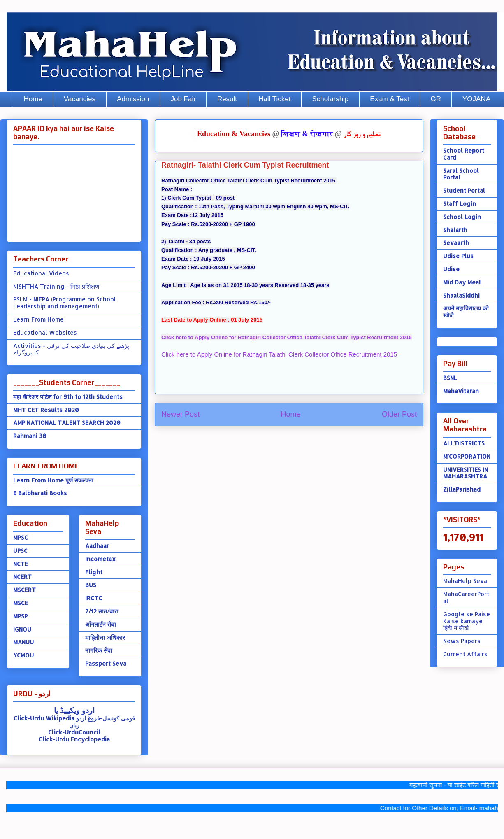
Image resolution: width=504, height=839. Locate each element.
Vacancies (80, 99)
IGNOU (22, 629)
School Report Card (464, 154)
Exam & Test (389, 99)
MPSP (20, 616)
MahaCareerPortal (466, 597)
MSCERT (24, 590)
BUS (91, 585)
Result (227, 99)
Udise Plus (458, 256)
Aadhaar (97, 546)
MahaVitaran (461, 391)
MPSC (21, 537)
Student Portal (464, 190)
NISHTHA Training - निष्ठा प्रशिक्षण (56, 286)
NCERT (22, 577)
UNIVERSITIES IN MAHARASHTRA (466, 473)
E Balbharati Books (40, 493)
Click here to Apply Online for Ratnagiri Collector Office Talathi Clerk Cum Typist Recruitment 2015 (287, 337)
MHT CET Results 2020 (46, 410)
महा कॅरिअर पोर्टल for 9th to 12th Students (68, 397)
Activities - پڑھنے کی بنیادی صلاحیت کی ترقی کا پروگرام (71, 349)
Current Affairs (465, 654)
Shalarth (455, 230)
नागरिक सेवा (99, 650)
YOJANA (476, 99)
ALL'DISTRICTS (464, 443)
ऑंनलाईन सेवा (101, 624)
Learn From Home (38, 319)
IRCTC (94, 598)
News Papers (462, 641)
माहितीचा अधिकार (105, 637)
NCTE (21, 564)
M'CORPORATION (467, 456)
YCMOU (23, 655)
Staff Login (460, 204)
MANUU (23, 642)
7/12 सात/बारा (102, 611)
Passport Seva (106, 663)
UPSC (20, 551)
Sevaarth (456, 243)
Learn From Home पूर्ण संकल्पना (53, 480)
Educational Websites (45, 332)
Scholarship (331, 99)
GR (436, 99)
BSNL (450, 378)
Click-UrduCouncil (74, 732)
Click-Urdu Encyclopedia (74, 739)
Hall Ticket (274, 99)
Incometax (100, 559)
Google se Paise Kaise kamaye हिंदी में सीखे (467, 621)
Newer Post (180, 414)
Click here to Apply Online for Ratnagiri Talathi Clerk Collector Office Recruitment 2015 (279, 354)
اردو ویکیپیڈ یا (74, 710)
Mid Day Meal (462, 282)
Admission (133, 99)
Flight (94, 572)
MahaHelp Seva (465, 581)
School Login (462, 217)
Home (33, 99)
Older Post (399, 414)
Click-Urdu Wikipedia (44, 718)
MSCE (21, 603)
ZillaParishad (462, 489)
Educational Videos (41, 273)
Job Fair (183, 99)
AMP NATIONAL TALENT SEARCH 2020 (67, 423)
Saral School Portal (461, 174)
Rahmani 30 (30, 436)
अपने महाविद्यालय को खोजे (466, 312)
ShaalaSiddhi (461, 295)
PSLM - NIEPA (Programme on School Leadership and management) (65, 303)
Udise (451, 269)
